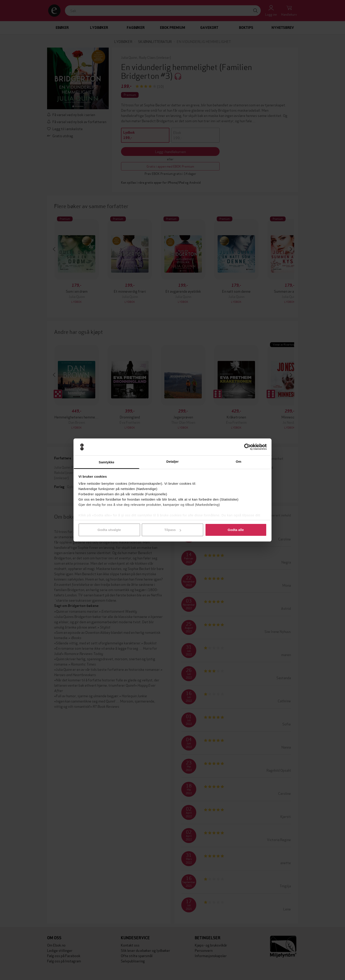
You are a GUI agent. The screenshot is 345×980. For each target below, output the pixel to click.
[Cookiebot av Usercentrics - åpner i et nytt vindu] (247, 447)
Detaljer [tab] (172, 461)
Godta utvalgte (109, 530)
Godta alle (236, 530)
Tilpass (173, 530)
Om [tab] (238, 461)
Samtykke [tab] (107, 462)
